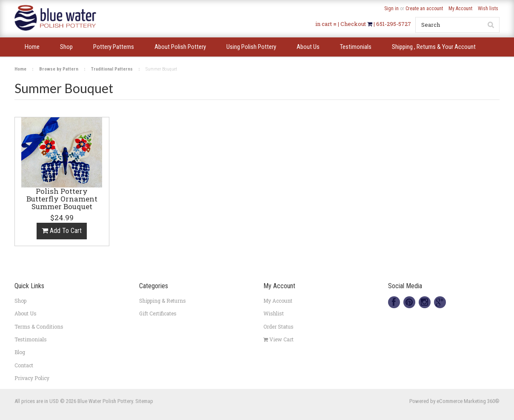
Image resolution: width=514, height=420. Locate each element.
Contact (24, 365)
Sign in (391, 9)
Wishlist (274, 313)
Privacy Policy (32, 378)
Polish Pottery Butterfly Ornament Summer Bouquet (62, 199)
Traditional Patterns (112, 69)
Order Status (278, 326)
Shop (20, 301)
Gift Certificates (158, 313)
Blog (20, 352)
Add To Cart (62, 231)
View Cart (278, 339)
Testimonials (31, 339)
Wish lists (488, 9)
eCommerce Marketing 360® (468, 401)
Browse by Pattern (59, 69)
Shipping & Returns (163, 301)
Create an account (424, 9)
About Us (26, 313)
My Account (460, 9)
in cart (324, 24)
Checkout (354, 24)
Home (20, 69)
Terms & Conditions (39, 326)
